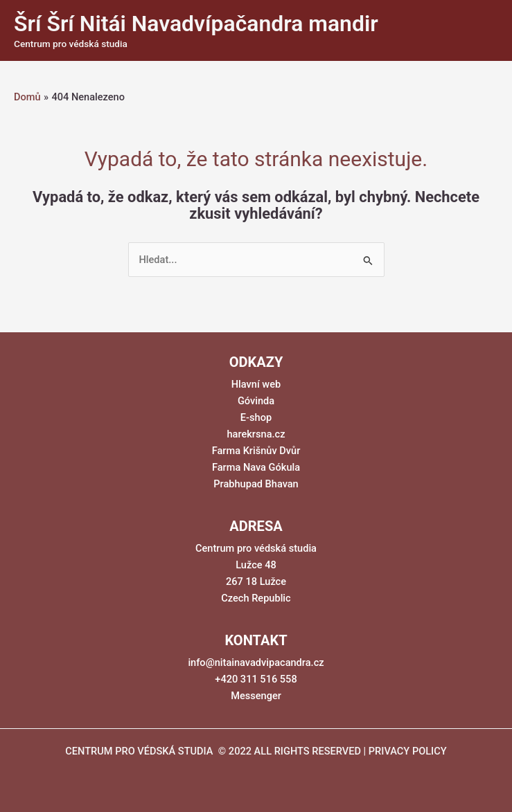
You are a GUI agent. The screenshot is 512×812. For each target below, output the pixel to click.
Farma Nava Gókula (256, 467)
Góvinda (256, 401)
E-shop (256, 417)
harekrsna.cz (256, 434)
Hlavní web (256, 384)
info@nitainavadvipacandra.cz (256, 662)
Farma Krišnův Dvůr (256, 451)
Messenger (256, 696)
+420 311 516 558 (256, 679)
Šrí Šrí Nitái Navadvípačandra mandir (196, 24)
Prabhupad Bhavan (256, 484)
